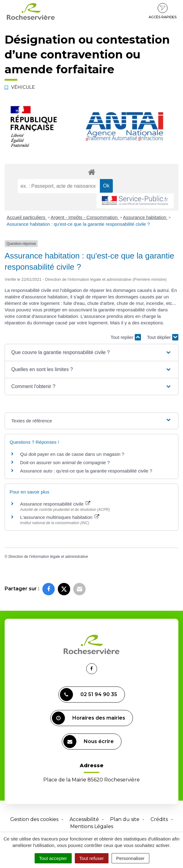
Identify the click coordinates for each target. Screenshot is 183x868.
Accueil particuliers (27, 217)
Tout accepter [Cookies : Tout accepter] (53, 858)
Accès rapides (163, 11)
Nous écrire (89, 742)
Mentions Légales (92, 826)
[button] (92, 353)
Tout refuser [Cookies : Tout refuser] (92, 858)
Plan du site (125, 819)
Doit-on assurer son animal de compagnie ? (65, 462)
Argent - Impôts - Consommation (85, 217)
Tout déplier (163, 337)
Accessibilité (84, 819)
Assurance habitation (145, 217)
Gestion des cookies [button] (34, 819)
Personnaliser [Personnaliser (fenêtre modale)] (130, 858)
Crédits (159, 819)
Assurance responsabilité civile (55, 504)
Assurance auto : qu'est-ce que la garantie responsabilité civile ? (86, 471)
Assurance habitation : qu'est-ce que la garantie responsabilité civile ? (78, 224)
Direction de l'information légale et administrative (48, 557)
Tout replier (126, 337)
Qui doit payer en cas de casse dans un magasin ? (72, 454)
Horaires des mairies (89, 718)
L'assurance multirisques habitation (60, 517)
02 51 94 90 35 (89, 695)
